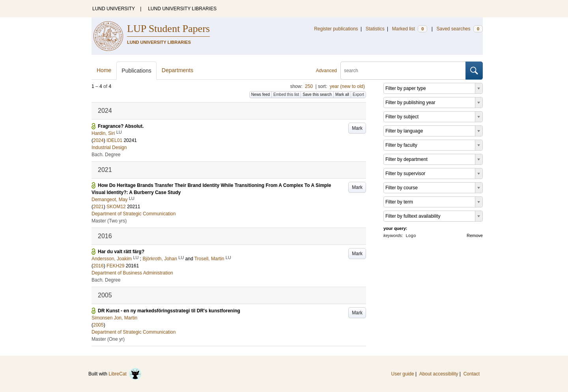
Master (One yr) (108, 339)
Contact (472, 374)
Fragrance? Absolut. (121, 126)
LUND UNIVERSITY (114, 9)
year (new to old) (347, 86)
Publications (136, 71)
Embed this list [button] (286, 94)
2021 (98, 207)
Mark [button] (357, 128)
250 (309, 86)
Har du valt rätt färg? (121, 252)
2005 (98, 325)
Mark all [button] (342, 94)
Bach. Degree (106, 155)
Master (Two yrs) (109, 221)
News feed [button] (261, 94)
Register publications (336, 29)
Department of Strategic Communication (134, 214)
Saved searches (460, 29)
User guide (403, 374)
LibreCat (125, 374)
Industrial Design (109, 147)
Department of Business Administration (132, 273)
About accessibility (439, 374)
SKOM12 (116, 207)
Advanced (326, 71)
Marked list (410, 29)
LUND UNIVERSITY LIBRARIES (182, 9)
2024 (98, 140)
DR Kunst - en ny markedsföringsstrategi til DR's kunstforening (169, 311)
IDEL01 (114, 140)
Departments (177, 70)
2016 (98, 266)
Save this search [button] (317, 94)
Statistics (375, 29)
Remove (475, 235)
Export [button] (358, 94)
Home (104, 70)
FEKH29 (115, 266)
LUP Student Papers (168, 29)
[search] (403, 71)
